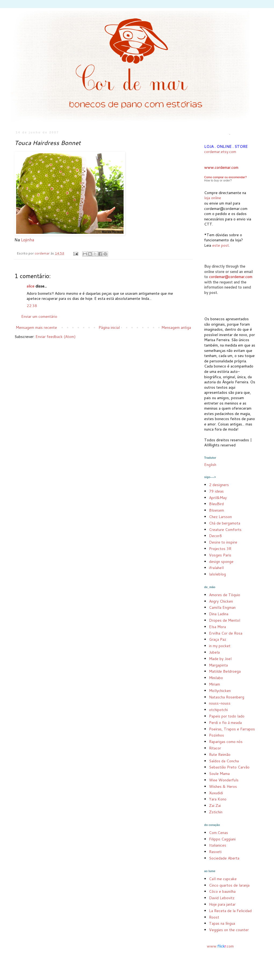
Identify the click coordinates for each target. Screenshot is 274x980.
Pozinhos (217, 735)
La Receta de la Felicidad (230, 911)
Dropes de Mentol (225, 620)
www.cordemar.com (221, 167)
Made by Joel (220, 659)
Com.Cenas (219, 833)
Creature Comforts (225, 530)
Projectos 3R (220, 549)
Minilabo (216, 678)
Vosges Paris (220, 555)
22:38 (32, 306)
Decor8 (215, 536)
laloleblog (217, 574)
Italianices (218, 845)
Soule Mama (219, 774)
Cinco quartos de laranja (229, 885)
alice (30, 286)
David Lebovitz (222, 898)
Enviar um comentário (39, 316)
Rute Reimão (220, 755)
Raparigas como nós (226, 742)
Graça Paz (218, 639)
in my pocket (220, 646)
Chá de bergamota (225, 523)
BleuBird (216, 504)
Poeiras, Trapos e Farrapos (232, 729)
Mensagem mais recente (36, 327)
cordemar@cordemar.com (231, 277)
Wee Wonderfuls (224, 780)
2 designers (219, 485)
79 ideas (216, 491)
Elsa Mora (217, 627)
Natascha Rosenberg (227, 697)
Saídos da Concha (224, 761)
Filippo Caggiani (222, 839)
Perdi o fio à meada (225, 723)
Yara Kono (218, 799)
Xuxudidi (216, 793)
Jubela (214, 652)
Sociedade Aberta (224, 858)
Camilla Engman (222, 607)
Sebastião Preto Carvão (229, 767)
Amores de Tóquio (225, 595)
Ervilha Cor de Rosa (226, 633)
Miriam (214, 684)
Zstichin (216, 812)
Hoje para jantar (222, 904)
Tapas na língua (222, 923)
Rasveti (215, 852)
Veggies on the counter (229, 930)
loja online (213, 198)
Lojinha (28, 240)
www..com (220, 946)
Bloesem (217, 510)
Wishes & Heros (223, 786)
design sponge (221, 562)
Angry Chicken (221, 601)
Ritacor (215, 748)
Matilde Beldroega (225, 671)
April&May (218, 498)
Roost (214, 917)
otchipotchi (218, 710)
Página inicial (109, 327)
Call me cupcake (223, 879)
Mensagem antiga (176, 327)
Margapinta (218, 665)
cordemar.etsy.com (220, 152)
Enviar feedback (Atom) (55, 337)
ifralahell (216, 568)
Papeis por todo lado (227, 716)
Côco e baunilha (222, 891)
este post (221, 245)
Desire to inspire (223, 542)
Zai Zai (215, 806)
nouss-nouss (220, 703)
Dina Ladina (219, 614)
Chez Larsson (220, 517)
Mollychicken (220, 691)
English (210, 465)
